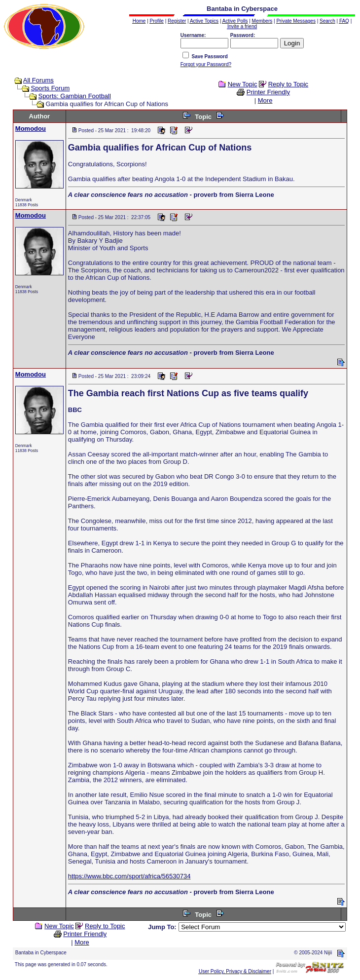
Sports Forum (50, 88)
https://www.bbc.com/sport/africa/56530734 (129, 876)
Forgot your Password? (206, 64)
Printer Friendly (268, 92)
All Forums (38, 80)
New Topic (243, 84)
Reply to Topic (288, 84)
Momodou (31, 129)
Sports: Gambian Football (74, 96)
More (265, 100)
